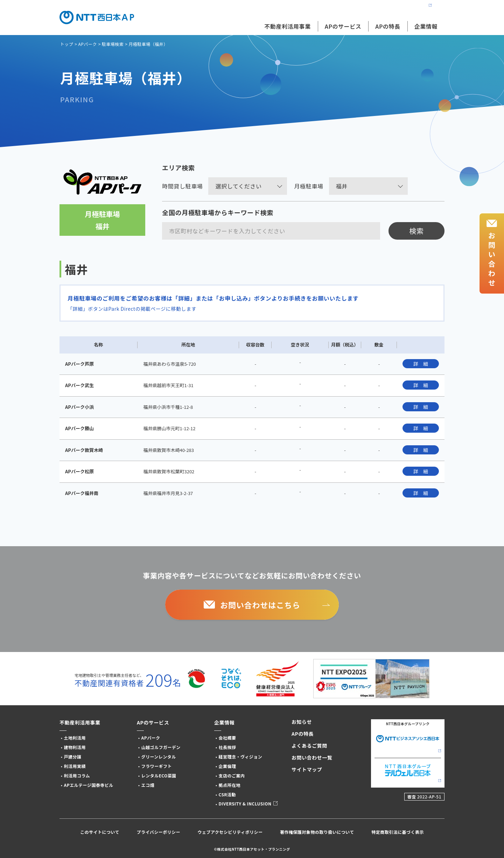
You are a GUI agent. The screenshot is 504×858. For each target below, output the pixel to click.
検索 (416, 231)
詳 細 (421, 364)
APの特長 (388, 26)
